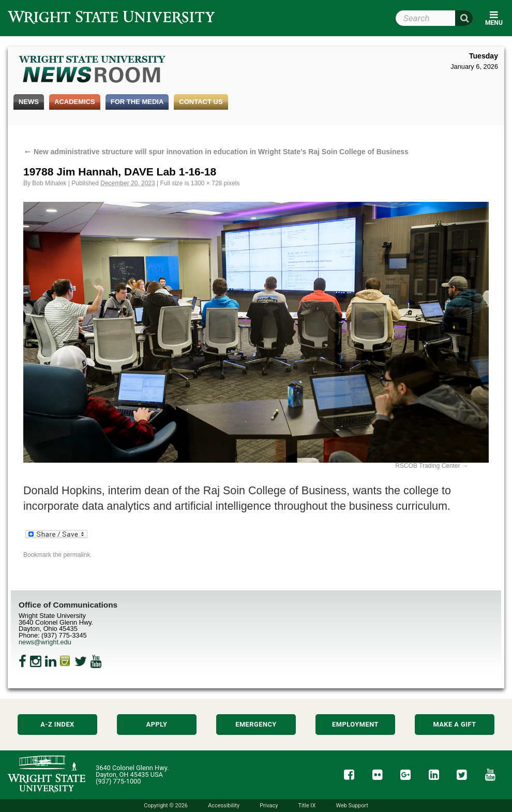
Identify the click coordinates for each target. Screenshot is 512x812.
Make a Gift (454, 724)
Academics (75, 102)
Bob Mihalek (49, 183)
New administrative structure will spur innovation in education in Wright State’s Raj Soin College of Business (216, 152)
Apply (157, 724)
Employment (355, 724)
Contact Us (201, 102)
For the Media (137, 102)
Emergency (256, 724)
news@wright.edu (45, 642)
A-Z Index (57, 724)
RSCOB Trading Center (427, 466)
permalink (77, 555)
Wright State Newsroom (93, 70)
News (29, 102)
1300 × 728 (206, 183)
